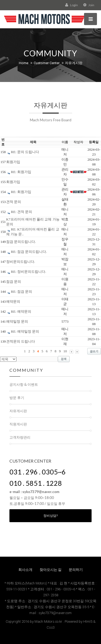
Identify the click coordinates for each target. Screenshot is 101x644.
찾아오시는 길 (50, 570)
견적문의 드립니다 (21, 341)
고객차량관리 (20, 437)
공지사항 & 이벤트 (24, 384)
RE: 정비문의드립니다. (29, 272)
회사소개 (25, 570)
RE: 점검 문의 (22, 292)
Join (89, 5)
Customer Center (47, 63)
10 (65, 351)
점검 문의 (14, 282)
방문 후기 (17, 398)
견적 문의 (14, 202)
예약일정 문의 (17, 321)
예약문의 (13, 302)
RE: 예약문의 (21, 311)
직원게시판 (18, 424)
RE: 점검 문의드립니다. (29, 252)
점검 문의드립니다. (21, 242)
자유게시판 (74, 63)
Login (72, 5)
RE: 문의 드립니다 (25, 152)
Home (24, 63)
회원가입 (13, 162)
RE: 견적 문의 (22, 212)
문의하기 (76, 570)
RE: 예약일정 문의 (25, 331)
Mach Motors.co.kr (48, 621)
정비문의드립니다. (21, 262)
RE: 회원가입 (21, 172)
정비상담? (50, 516)
